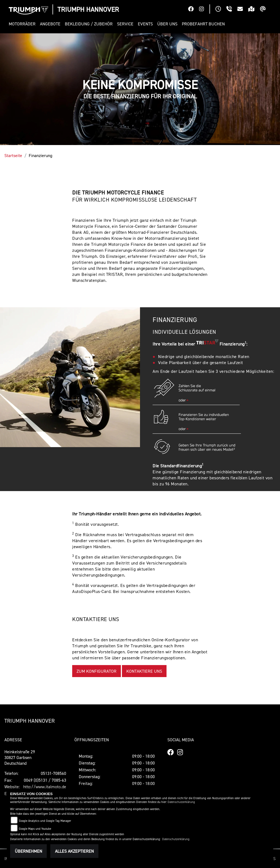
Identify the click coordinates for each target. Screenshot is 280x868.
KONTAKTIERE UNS (144, 671)
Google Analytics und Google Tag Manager (45, 821)
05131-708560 (53, 773)
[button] (23, 24)
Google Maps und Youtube (35, 829)
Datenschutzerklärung (181, 802)
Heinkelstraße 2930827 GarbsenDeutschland (20, 757)
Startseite (13, 155)
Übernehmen (28, 851)
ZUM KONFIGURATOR (97, 671)
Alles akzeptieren (74, 851)
